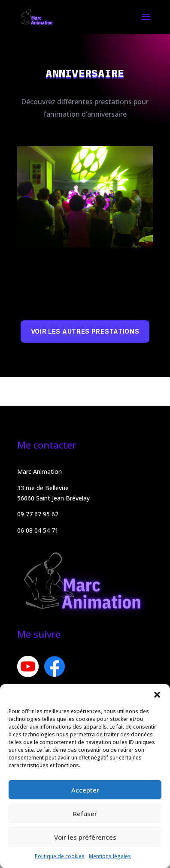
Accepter (85, 790)
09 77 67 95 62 (38, 514)
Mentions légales (110, 856)
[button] (157, 695)
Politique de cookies (60, 856)
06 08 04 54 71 (38, 530)
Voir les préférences (85, 837)
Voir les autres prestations (85, 331)
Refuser (85, 814)
